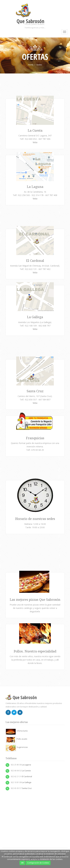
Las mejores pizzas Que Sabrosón (35, 600)
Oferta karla (17, 731)
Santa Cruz (35, 391)
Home (31, 65)
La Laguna (35, 187)
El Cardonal (35, 261)
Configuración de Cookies (38, 863)
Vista (35, 142)
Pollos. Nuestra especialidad (35, 651)
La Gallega (35, 317)
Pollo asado (16, 739)
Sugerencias (17, 747)
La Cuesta (35, 131)
